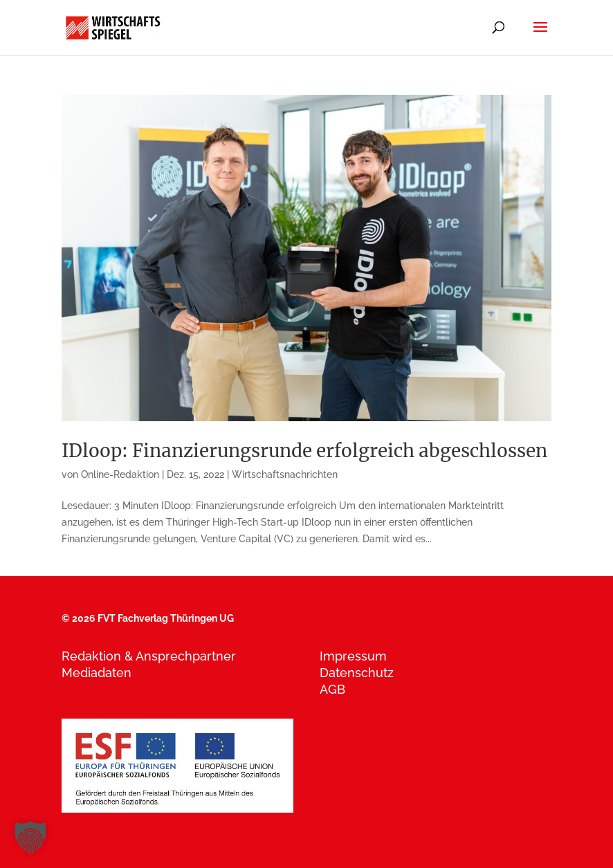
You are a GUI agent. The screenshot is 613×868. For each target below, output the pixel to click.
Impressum (353, 656)
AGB (332, 689)
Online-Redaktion (120, 474)
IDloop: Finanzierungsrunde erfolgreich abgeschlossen (304, 451)
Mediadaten (97, 673)
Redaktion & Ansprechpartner (149, 656)
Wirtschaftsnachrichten (285, 474)
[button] (30, 838)
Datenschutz (357, 673)
